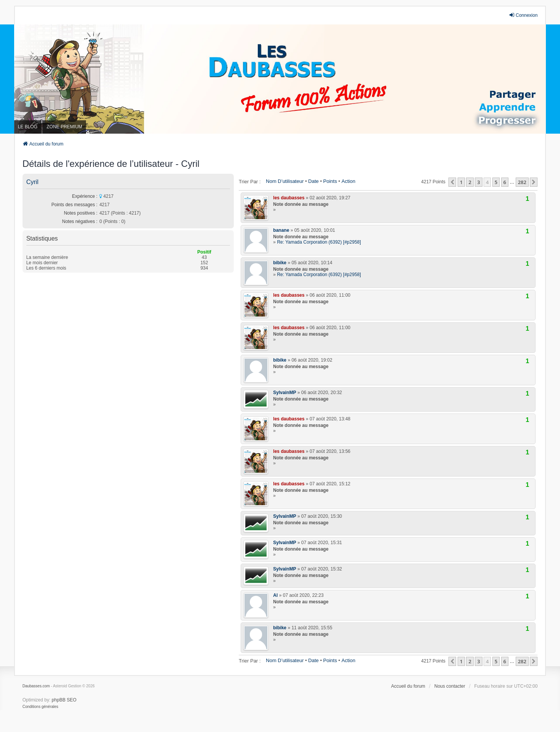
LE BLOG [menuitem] (28, 127)
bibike (280, 263)
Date (313, 181)
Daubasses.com (36, 686)
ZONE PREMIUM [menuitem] (64, 127)
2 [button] (470, 182)
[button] (452, 182)
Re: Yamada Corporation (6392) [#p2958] (319, 242)
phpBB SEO (64, 700)
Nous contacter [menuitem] (450, 686)
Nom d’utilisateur (285, 181)
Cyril (32, 182)
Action (348, 181)
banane (281, 230)
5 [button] (496, 182)
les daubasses (289, 198)
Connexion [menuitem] (523, 15)
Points (330, 181)
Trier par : (250, 182)
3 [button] (478, 182)
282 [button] (522, 182)
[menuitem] (40, 707)
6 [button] (505, 182)
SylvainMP (285, 393)
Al (275, 595)
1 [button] (461, 182)
